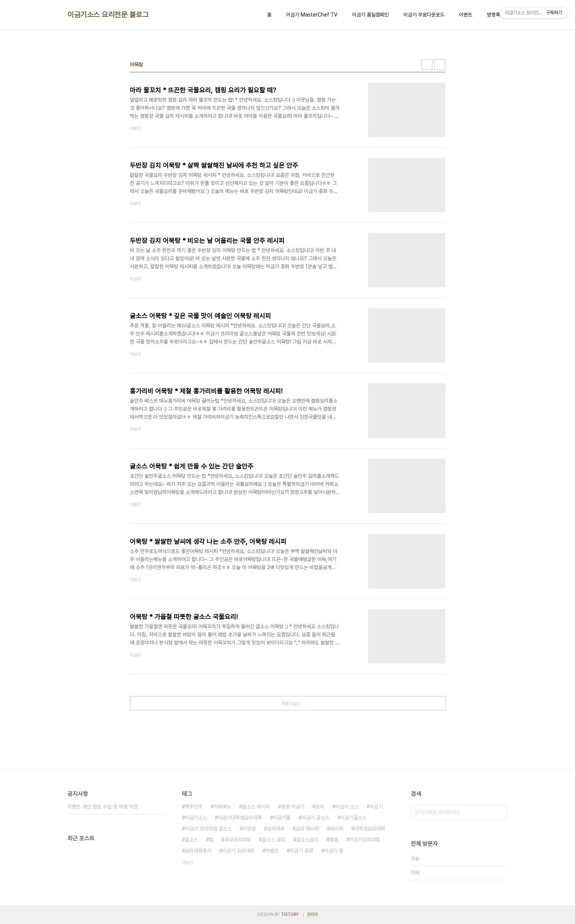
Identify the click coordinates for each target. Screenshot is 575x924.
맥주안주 (194, 807)
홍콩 (334, 840)
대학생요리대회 (370, 829)
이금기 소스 (347, 807)
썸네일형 (427, 65)
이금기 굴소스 (315, 818)
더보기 (187, 863)
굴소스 (191, 840)
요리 (320, 807)
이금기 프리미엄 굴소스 (208, 829)
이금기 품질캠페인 (370, 15)
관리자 (312, 914)
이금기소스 (196, 818)
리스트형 (440, 65)
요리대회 (276, 829)
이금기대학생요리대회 (240, 818)
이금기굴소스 (354, 818)
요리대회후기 (198, 851)
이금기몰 (282, 818)
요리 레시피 (307, 829)
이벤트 (466, 15)
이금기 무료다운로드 (424, 15)
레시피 (337, 829)
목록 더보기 (291, 704)
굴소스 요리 (274, 840)
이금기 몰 (334, 851)
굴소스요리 (307, 840)
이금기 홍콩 (301, 851)
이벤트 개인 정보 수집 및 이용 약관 (103, 807)
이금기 (376, 807)
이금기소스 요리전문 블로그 (108, 15)
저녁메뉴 (222, 807)
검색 (500, 812)
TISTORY (290, 914)
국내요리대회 (238, 840)
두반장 (249, 829)
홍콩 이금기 (293, 807)
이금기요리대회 (365, 840)
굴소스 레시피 (256, 807)
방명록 (494, 15)
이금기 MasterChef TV (312, 15)
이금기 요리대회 (238, 851)
